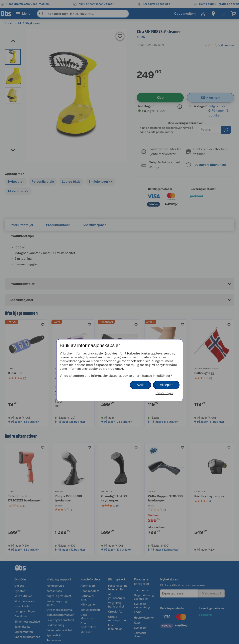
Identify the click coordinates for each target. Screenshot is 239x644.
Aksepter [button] (166, 385)
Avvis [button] (140, 385)
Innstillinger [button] (164, 393)
